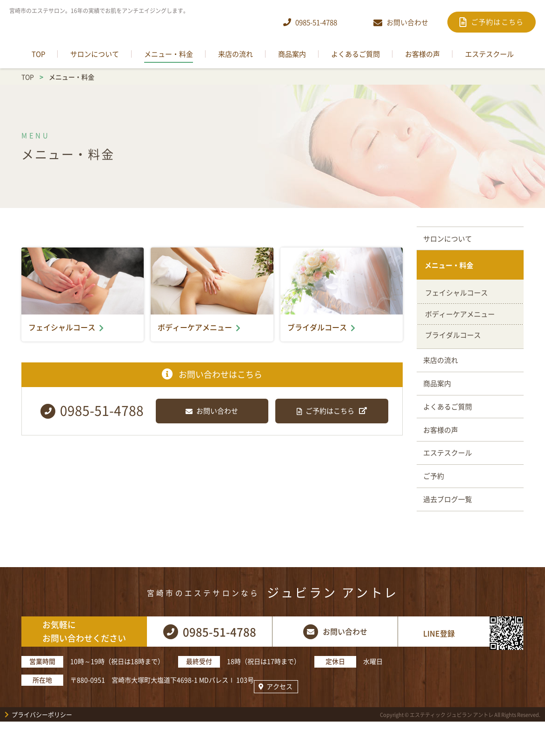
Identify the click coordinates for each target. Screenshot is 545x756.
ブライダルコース (453, 341)
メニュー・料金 (449, 269)
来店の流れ (442, 368)
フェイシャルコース (456, 299)
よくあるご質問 (449, 419)
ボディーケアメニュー (460, 320)
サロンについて (449, 240)
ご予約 (435, 496)
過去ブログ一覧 (449, 522)
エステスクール (449, 471)
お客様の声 (442, 445)
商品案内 (439, 393)
